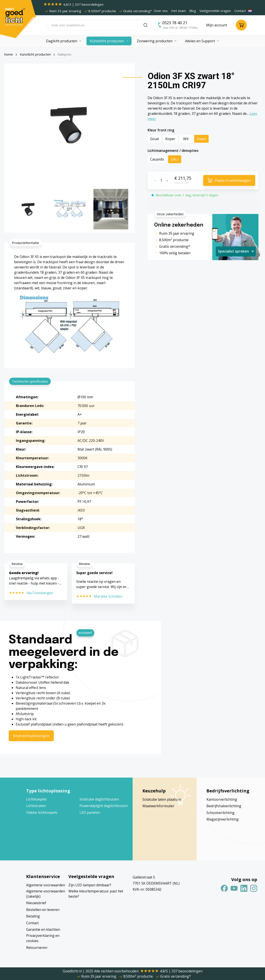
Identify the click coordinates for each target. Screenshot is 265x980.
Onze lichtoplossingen (31, 736)
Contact (240, 11)
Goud (154, 139)
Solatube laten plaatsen (162, 799)
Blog (193, 11)
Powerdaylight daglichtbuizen (104, 806)
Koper (170, 139)
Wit (186, 139)
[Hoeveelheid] (161, 180)
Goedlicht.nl (73, 971)
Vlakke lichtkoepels (42, 812)
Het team (178, 11)
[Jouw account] (217, 25)
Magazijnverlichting (223, 819)
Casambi (157, 159)
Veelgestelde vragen (215, 11)
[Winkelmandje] (241, 25)
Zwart (201, 139)
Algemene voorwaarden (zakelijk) (46, 894)
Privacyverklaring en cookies (43, 938)
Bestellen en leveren (43, 910)
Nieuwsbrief (36, 903)
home (9, 54)
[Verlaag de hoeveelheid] (155, 180)
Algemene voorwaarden (46, 885)
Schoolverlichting (220, 813)
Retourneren (37, 948)
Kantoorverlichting (222, 799)
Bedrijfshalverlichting (224, 806)
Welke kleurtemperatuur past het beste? (96, 894)
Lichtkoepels (36, 799)
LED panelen (90, 812)
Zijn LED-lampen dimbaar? (90, 885)
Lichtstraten (36, 806)
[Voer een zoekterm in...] (95, 25)
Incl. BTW (181, 183)
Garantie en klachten (43, 929)
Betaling (33, 916)
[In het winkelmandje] (229, 180)
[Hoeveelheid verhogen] (168, 180)
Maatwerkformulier (158, 806)
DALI (175, 159)
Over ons (161, 11)
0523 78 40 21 (175, 23)
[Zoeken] (148, 25)
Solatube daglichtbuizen (99, 799)
